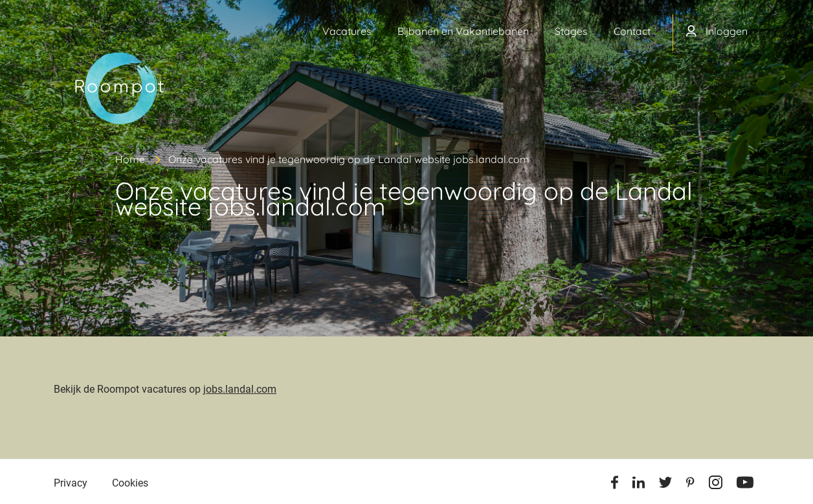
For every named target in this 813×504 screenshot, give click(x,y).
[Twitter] (665, 485)
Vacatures (347, 31)
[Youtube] (745, 485)
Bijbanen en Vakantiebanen (463, 31)
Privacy (71, 483)
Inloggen (727, 31)
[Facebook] (615, 485)
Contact (632, 31)
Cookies (130, 483)
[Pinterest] (690, 485)
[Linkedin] (639, 485)
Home (130, 159)
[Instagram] (716, 485)
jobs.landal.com (240, 389)
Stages (571, 31)
